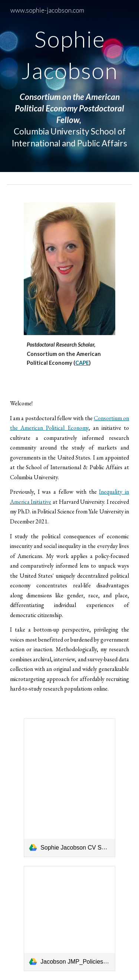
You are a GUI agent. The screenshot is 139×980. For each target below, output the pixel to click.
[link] (69, 788)
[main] (70, 86)
